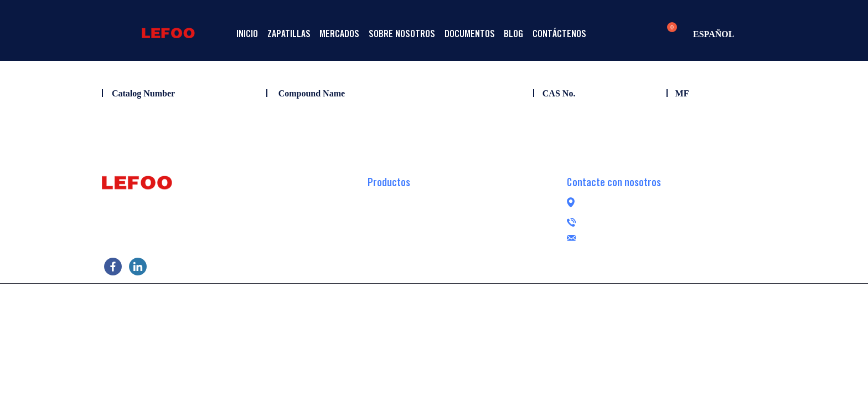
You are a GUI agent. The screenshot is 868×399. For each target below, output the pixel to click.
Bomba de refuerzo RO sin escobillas (431, 247)
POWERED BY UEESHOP (497, 296)
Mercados (366, 34)
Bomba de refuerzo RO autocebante (429, 214)
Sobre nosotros (438, 34)
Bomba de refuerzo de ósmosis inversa (434, 197)
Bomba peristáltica (401, 264)
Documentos (517, 34)
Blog (571, 34)
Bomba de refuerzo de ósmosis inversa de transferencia (463, 231)
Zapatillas (304, 34)
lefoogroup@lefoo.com (682, 236)
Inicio (253, 34)
